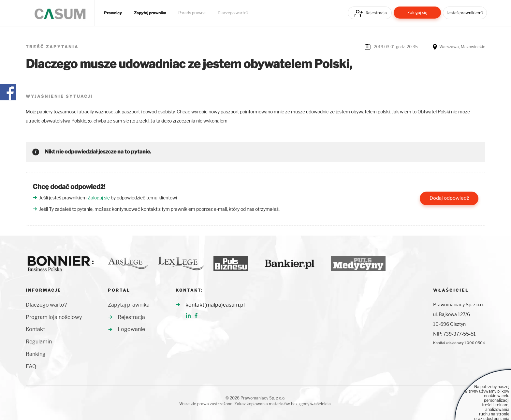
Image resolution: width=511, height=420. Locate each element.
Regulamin (39, 342)
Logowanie (131, 329)
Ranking (36, 354)
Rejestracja (376, 13)
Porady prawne (192, 13)
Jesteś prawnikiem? (465, 13)
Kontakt (35, 329)
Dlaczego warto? (233, 13)
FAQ (31, 366)
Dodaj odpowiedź (449, 198)
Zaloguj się (417, 13)
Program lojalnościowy (54, 317)
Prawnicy (113, 13)
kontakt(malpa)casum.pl (215, 305)
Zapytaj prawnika (150, 13)
